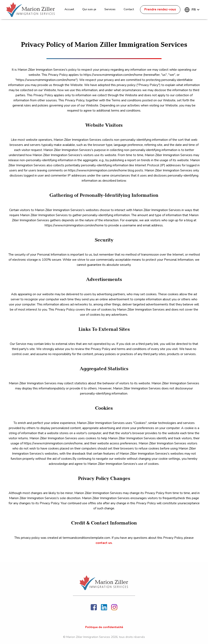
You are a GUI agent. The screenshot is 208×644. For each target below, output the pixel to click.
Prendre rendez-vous (160, 9)
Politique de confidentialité (104, 627)
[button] (193, 10)
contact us (104, 543)
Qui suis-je (89, 9)
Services (110, 9)
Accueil (69, 9)
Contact (129, 9)
